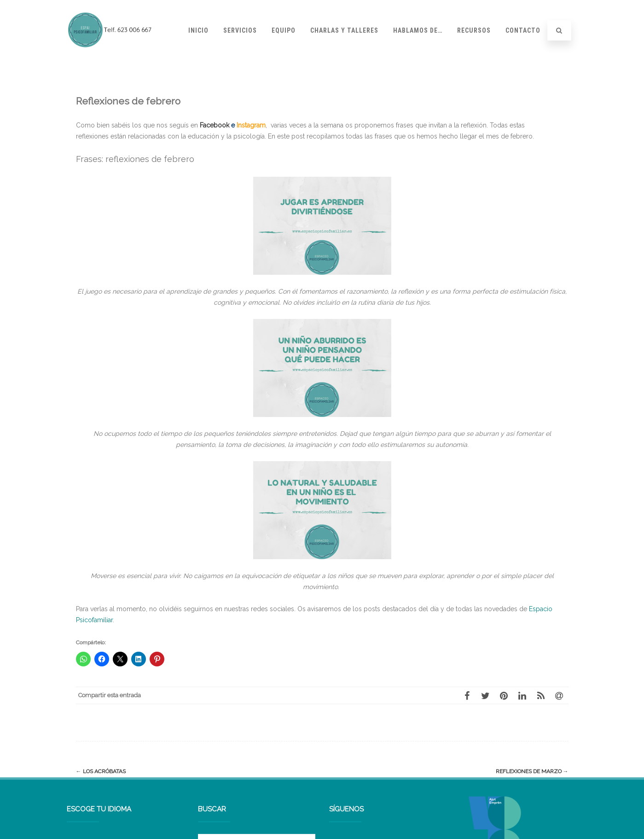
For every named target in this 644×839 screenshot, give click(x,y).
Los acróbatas (101, 771)
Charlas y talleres (344, 30)
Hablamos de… (418, 30)
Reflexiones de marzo (532, 771)
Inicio (198, 30)
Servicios (240, 30)
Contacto (523, 30)
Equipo (284, 30)
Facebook (214, 125)
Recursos (474, 30)
